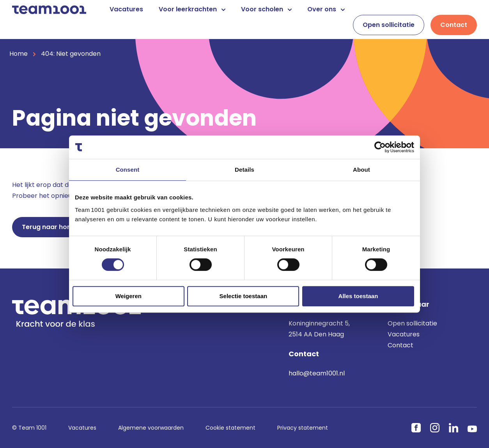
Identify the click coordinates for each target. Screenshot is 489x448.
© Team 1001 (29, 428)
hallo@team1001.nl (317, 373)
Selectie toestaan (244, 296)
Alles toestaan (358, 296)
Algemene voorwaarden (151, 428)
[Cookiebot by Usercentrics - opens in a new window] (380, 147)
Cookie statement (230, 428)
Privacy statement (303, 428)
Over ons (326, 9)
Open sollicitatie (389, 25)
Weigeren (128, 296)
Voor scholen (266, 9)
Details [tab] (244, 170)
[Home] (49, 9)
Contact (454, 25)
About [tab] (361, 170)
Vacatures (126, 9)
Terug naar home (50, 227)
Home (19, 54)
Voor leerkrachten (192, 9)
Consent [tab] (128, 170)
